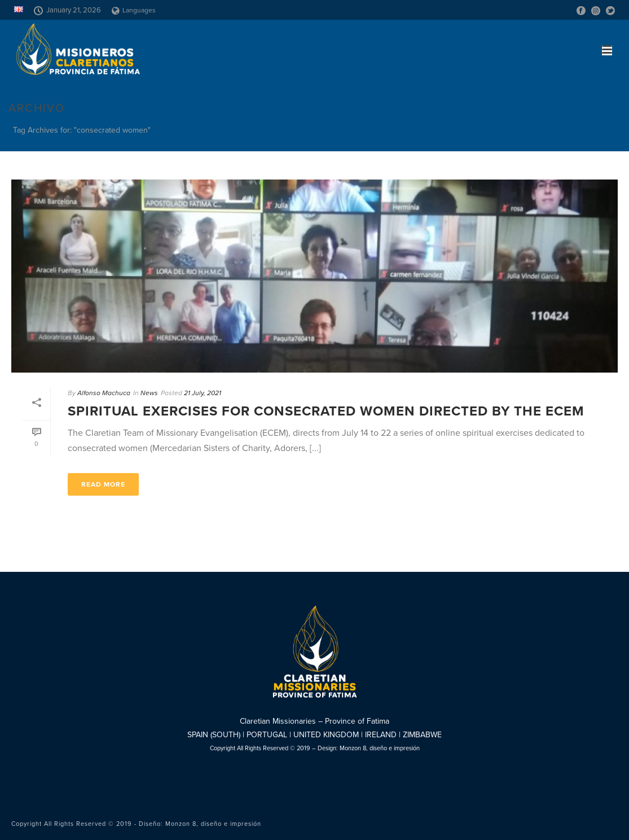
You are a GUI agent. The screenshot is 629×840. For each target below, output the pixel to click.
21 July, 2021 (203, 393)
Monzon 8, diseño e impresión (380, 748)
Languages (134, 10)
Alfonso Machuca (104, 393)
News (149, 393)
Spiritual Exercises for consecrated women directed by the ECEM (326, 411)
